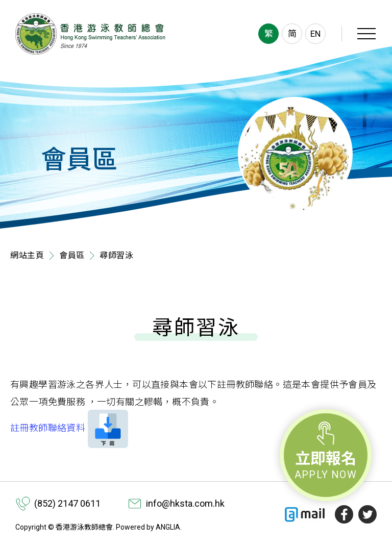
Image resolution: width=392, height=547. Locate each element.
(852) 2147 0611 (67, 503)
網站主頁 (27, 255)
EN (315, 34)
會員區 (72, 255)
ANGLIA (168, 527)
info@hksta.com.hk (185, 503)
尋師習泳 (117, 255)
